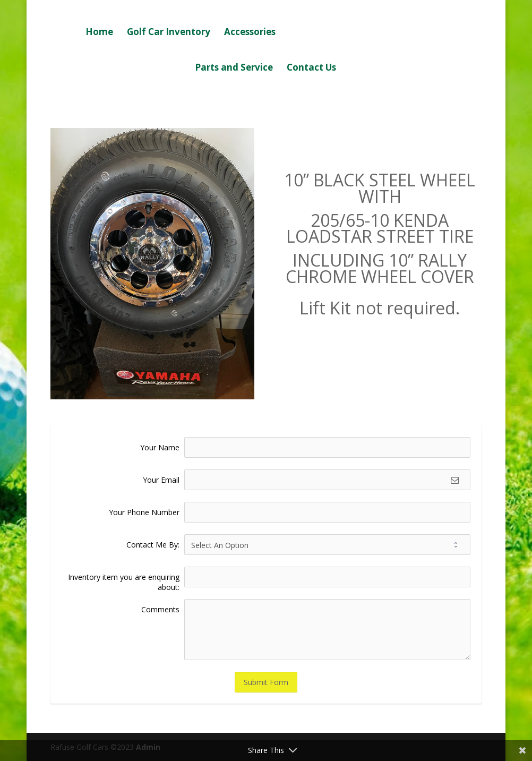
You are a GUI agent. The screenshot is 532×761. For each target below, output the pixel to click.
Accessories (250, 33)
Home (99, 33)
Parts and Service (234, 69)
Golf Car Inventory (169, 33)
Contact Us (311, 69)
